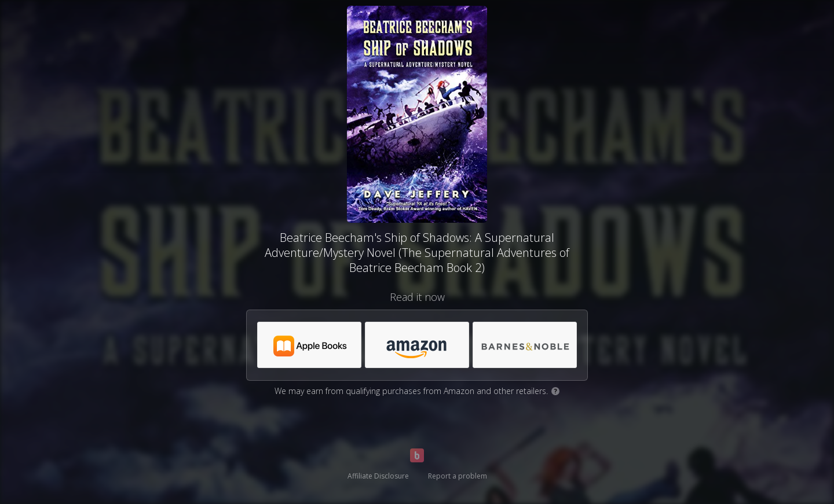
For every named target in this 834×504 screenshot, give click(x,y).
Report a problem (458, 476)
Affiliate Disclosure (378, 476)
